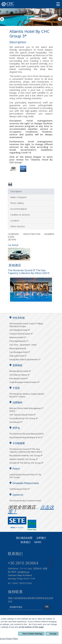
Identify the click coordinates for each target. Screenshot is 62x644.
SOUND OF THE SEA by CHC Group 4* (26, 463)
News (38, 542)
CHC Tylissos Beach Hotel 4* (23, 415)
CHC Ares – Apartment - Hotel (23, 345)
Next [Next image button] (60, 19)
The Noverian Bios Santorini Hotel (25, 501)
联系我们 (26, 542)
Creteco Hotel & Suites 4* (21, 334)
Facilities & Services (20, 215)
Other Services (18, 226)
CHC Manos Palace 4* (20, 375)
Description (16, 191)
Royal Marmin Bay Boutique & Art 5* (26, 437)
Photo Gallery (17, 203)
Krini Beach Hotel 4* (19, 378)
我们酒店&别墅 (24, 538)
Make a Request (18, 197)
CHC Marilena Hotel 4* (20, 330)
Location (15, 221)
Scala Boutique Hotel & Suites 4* (25, 382)
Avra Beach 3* (16, 422)
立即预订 (41, 538)
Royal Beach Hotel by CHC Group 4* (26, 455)
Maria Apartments (18, 348)
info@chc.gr (23, 572)
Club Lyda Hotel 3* (18, 356)
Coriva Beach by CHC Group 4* (24, 418)
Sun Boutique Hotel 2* (20, 352)
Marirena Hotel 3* (18, 337)
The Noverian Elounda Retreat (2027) (26, 434)
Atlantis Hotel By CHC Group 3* (24, 459)
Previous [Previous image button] (2, 19)
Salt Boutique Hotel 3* (20, 489)
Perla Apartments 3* (19, 341)
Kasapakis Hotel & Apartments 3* (25, 359)
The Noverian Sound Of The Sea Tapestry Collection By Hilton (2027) (26, 450)
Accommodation (19, 209)
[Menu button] (58, 4)
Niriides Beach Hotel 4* (20, 371)
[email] (25, 607)
